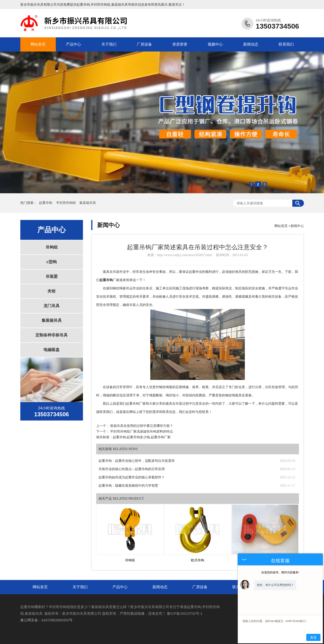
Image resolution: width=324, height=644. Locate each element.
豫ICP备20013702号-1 (185, 613)
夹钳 (52, 291)
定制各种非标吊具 (52, 335)
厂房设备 (144, 44)
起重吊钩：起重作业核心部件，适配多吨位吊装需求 (137, 461)
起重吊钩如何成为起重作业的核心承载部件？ (132, 477)
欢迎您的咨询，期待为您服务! (280, 572)
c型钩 (51, 262)
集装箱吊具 (88, 203)
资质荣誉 (180, 44)
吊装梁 (52, 277)
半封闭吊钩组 (66, 203)
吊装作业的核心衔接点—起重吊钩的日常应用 (132, 469)
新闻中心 (297, 226)
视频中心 (215, 44)
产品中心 (73, 44)
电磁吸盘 (52, 350)
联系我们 (286, 44)
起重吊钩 (83, 4)
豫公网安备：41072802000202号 (47, 620)
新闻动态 (251, 44)
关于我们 (109, 44)
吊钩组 (52, 247)
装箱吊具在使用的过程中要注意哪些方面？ (142, 426)
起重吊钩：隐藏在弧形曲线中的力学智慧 (128, 486)
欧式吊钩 (198, 560)
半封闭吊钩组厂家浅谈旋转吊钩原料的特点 (142, 431)
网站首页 (38, 44)
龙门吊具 (52, 306)
